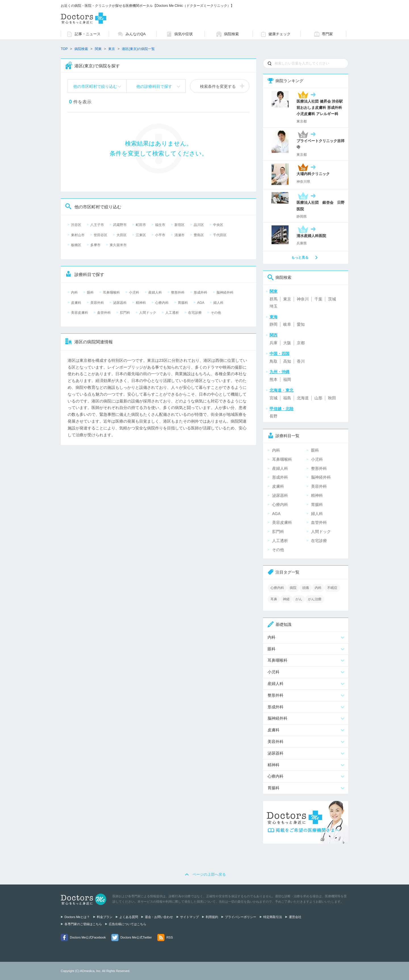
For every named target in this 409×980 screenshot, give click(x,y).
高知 (287, 361)
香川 (301, 361)
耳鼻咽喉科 (111, 292)
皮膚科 (76, 303)
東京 (287, 299)
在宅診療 (195, 313)
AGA (201, 303)
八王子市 (97, 225)
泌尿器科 (120, 303)
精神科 (141, 303)
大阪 (287, 343)
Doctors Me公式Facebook (88, 937)
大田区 (122, 235)
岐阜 (287, 324)
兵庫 (274, 343)
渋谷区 (76, 225)
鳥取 (274, 361)
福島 (287, 398)
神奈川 (303, 299)
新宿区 (180, 225)
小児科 (134, 292)
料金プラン (105, 917)
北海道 (303, 398)
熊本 (274, 379)
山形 (318, 398)
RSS (170, 937)
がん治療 (315, 599)
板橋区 (76, 245)
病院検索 (81, 49)
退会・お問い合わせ (159, 917)
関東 (98, 49)
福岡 (287, 379)
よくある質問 (129, 917)
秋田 (332, 398)
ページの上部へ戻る (209, 874)
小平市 (160, 235)
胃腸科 (183, 303)
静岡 (274, 324)
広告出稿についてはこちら (128, 924)
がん (299, 599)
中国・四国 (279, 354)
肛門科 (125, 313)
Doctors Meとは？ (77, 917)
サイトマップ (189, 917)
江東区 (141, 235)
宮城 (274, 398)
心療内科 (162, 303)
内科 (74, 292)
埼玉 (274, 306)
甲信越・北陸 (281, 409)
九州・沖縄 (279, 372)
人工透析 (172, 313)
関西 (274, 335)
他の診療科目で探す (154, 86)
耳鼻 (274, 599)
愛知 (301, 324)
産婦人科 (155, 292)
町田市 (141, 225)
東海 (274, 317)
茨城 (332, 299)
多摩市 (95, 245)
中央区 (218, 225)
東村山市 (78, 235)
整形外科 (178, 292)
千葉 (318, 299)
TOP (64, 49)
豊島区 (199, 235)
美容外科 (97, 303)
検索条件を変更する (218, 86)
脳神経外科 (225, 292)
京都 (301, 343)
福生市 (160, 225)
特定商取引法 (273, 917)
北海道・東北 (281, 390)
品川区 (199, 225)
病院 (293, 588)
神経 (286, 599)
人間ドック (148, 313)
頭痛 (306, 588)
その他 (216, 313)
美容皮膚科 (80, 313)
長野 (274, 416)
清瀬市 (180, 235)
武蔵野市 (120, 225)
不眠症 (332, 588)
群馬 (274, 299)
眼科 (90, 292)
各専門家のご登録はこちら (83, 924)
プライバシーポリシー (241, 917)
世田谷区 (101, 235)
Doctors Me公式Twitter (136, 937)
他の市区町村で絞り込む (95, 86)
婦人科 (218, 303)
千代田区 (220, 235)
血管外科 (104, 313)
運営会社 (295, 917)
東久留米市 (118, 245)
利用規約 (212, 917)
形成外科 (201, 292)
